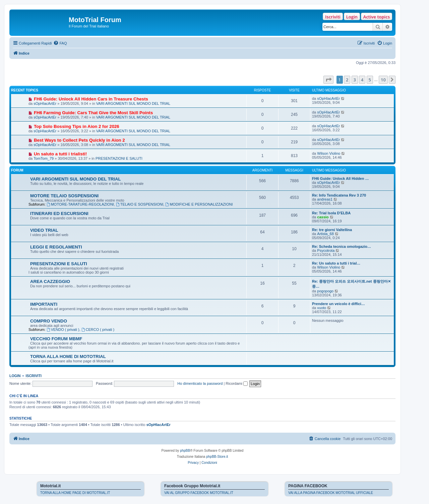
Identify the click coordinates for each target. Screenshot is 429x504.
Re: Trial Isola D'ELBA (331, 213)
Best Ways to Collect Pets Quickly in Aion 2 (79, 140)
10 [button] (383, 80)
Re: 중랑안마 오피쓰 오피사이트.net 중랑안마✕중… (351, 284)
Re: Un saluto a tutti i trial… (336, 263)
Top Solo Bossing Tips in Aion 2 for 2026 (77, 126)
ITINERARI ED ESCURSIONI (59, 213)
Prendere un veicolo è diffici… (339, 304)
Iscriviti (333, 17)
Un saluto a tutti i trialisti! (60, 154)
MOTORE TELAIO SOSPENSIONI (64, 196)
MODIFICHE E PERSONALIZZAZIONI (199, 204)
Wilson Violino (329, 153)
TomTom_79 (44, 158)
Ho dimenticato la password (200, 383)
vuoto (322, 308)
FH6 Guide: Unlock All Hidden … (341, 178)
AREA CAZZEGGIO (50, 281)
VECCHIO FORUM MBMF (56, 339)
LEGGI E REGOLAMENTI (56, 247)
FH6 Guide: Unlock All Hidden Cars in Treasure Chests (91, 99)
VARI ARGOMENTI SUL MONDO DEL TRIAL (133, 103)
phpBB (185, 451)
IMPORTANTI (44, 304)
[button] (328, 80)
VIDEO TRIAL (44, 230)
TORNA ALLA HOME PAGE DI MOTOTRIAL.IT (75, 493)
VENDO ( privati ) (63, 330)
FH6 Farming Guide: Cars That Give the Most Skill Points (93, 113)
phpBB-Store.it (217, 457)
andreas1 (325, 199)
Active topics (377, 17)
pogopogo (325, 291)
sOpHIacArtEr (45, 103)
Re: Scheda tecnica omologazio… (342, 246)
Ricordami (237, 383)
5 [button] (370, 80)
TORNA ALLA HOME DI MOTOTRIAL (68, 356)
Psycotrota (326, 250)
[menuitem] (60, 43)
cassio (323, 217)
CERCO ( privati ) (98, 330)
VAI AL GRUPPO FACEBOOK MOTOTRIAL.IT (199, 493)
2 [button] (347, 80)
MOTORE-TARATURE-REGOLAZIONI (80, 204)
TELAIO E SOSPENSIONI (140, 204)
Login (352, 17)
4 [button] (362, 80)
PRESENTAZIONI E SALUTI (119, 158)
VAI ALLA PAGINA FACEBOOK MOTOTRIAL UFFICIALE (331, 493)
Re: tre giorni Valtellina (332, 230)
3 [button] (355, 80)
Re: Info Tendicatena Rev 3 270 (339, 195)
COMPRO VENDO (49, 321)
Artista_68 (325, 234)
